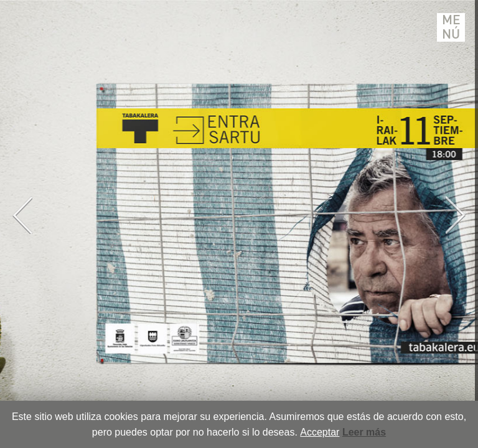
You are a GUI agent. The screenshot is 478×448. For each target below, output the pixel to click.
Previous (22, 215)
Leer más (364, 432)
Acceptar (320, 432)
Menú (451, 27)
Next (456, 215)
